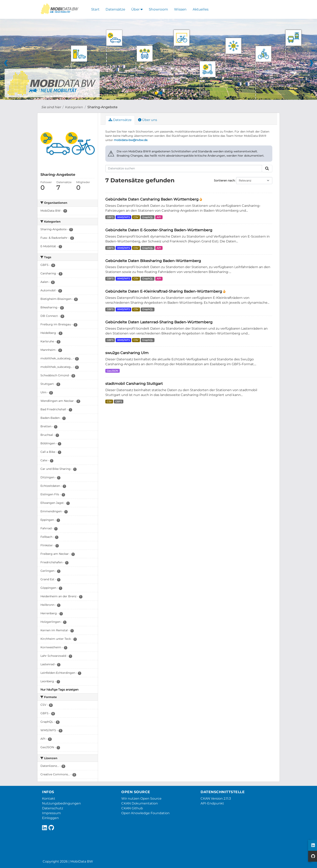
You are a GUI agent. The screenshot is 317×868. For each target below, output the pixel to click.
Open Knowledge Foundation (145, 813)
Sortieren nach (224, 180)
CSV (136, 217)
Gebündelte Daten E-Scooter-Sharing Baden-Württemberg (159, 230)
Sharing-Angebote (102, 107)
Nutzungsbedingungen (61, 803)
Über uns (148, 120)
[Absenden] (267, 169)
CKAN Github (132, 808)
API (159, 217)
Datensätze (115, 9)
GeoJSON (113, 371)
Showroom (158, 9)
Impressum (51, 813)
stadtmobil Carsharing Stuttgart (134, 384)
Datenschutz (53, 808)
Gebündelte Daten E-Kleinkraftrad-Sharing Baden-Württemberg (164, 291)
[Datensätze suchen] (184, 169)
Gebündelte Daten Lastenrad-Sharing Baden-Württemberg (159, 322)
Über (137, 9)
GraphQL (148, 217)
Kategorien (74, 107)
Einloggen (50, 818)
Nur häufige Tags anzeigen (59, 690)
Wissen (180, 9)
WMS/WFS (123, 217)
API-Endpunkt (212, 803)
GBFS (110, 217)
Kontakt (49, 798)
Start (95, 9)
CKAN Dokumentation (140, 803)
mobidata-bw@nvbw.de (131, 140)
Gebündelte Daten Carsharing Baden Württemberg (152, 199)
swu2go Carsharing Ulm (127, 353)
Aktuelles (201, 9)
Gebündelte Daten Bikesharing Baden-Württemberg (153, 261)
